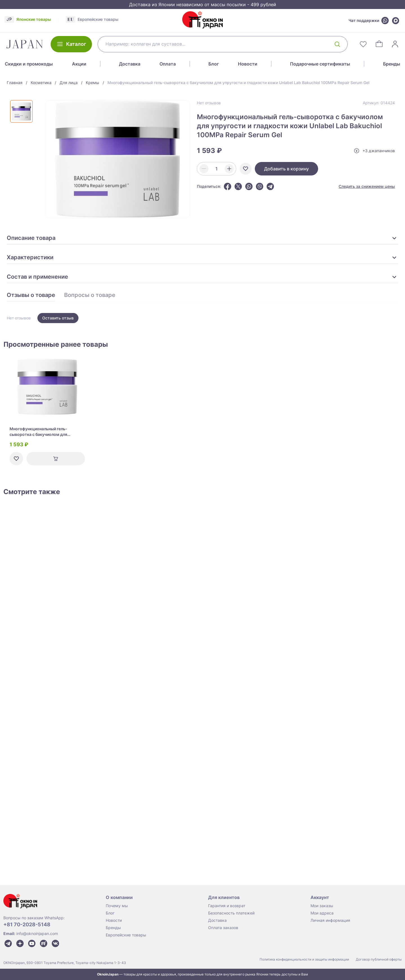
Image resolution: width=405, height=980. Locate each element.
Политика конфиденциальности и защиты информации (304, 959)
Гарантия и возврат (227, 906)
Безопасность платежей (231, 913)
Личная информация (330, 920)
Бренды (392, 64)
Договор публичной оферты (379, 959)
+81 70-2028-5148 (27, 924)
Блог (214, 64)
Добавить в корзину (286, 169)
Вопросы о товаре (90, 295)
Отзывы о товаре (31, 295)
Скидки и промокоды (29, 64)
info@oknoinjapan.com (37, 933)
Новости (248, 64)
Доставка (130, 64)
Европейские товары (126, 935)
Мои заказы (322, 906)
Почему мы (117, 906)
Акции (79, 64)
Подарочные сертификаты (320, 64)
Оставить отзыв (58, 318)
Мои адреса (322, 913)
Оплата (168, 64)
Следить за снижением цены (367, 186)
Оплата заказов (223, 928)
